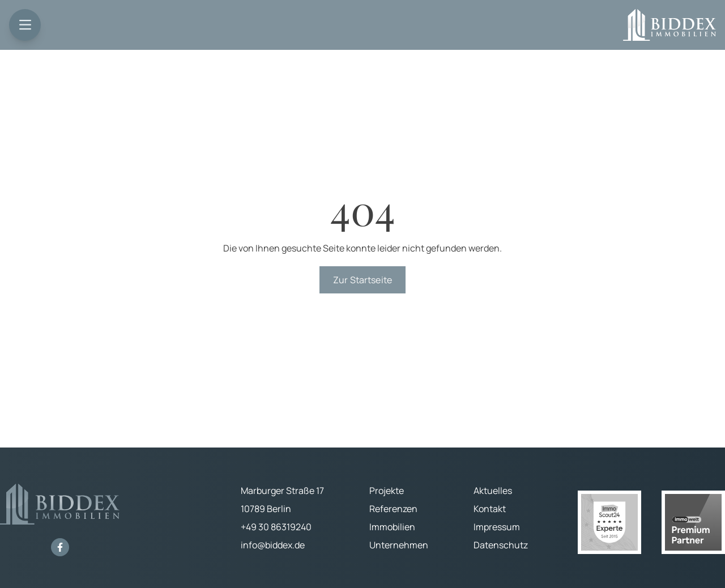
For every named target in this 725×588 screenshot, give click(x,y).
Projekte (387, 491)
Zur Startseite (362, 280)
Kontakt (490, 509)
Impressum (497, 527)
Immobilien (392, 527)
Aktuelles (493, 491)
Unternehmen (399, 545)
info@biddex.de (273, 545)
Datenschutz (501, 545)
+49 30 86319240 (276, 527)
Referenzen (393, 509)
